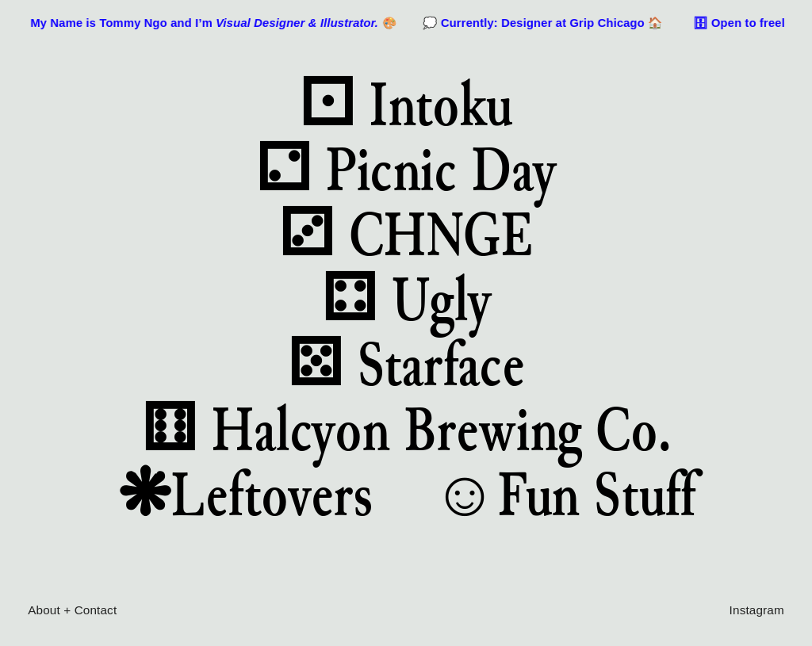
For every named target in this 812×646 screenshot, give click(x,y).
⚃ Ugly (406, 299)
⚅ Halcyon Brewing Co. (406, 429)
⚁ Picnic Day (406, 169)
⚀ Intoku (406, 104)
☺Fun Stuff (564, 494)
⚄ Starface (406, 364)
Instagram (757, 610)
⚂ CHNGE (406, 234)
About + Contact (72, 610)
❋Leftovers (245, 494)
